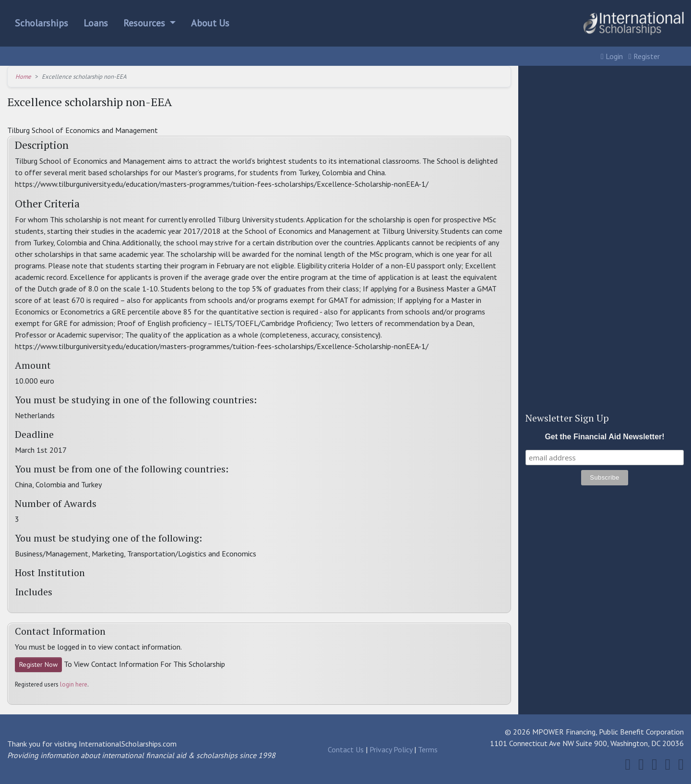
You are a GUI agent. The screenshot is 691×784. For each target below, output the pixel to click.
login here (74, 684)
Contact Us (346, 749)
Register (644, 56)
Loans (96, 23)
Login (612, 56)
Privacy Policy (391, 749)
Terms (428, 749)
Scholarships (42, 23)
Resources (145, 23)
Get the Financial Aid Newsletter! (604, 437)
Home (23, 77)
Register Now (38, 664)
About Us (210, 23)
